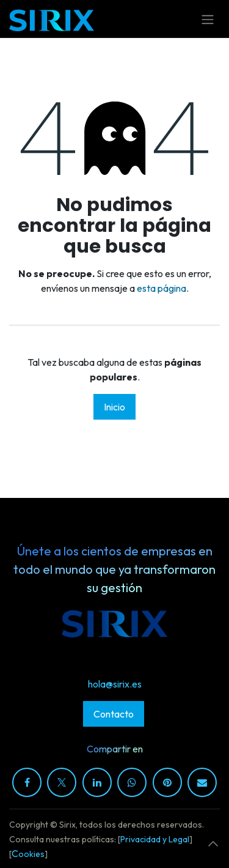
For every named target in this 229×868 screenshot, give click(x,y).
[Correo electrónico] (202, 782)
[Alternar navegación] (208, 19)
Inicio (114, 407)
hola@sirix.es (115, 684)
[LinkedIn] (97, 782)
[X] (62, 782)
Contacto (114, 714)
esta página (162, 288)
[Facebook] (27, 782)
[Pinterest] (167, 782)
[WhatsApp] (132, 782)
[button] (213, 844)
